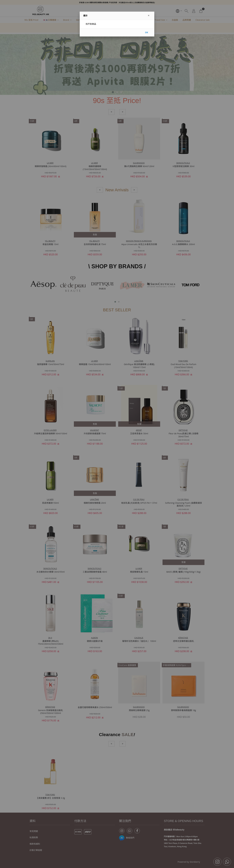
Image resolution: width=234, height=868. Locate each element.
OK (147, 32)
